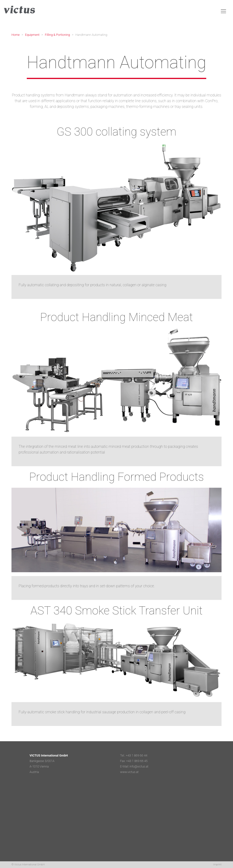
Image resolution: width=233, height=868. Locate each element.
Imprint (217, 865)
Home (16, 35)
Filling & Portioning (57, 35)
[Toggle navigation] (223, 11)
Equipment (32, 35)
